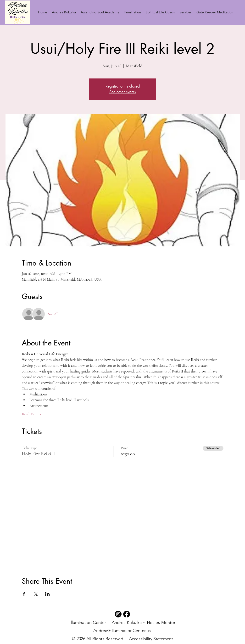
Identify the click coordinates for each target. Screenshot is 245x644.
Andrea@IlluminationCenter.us (122, 631)
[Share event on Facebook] (24, 594)
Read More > (31, 414)
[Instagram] (118, 614)
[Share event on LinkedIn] (47, 594)
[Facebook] (127, 614)
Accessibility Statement (151, 639)
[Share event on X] (36, 594)
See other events (122, 92)
